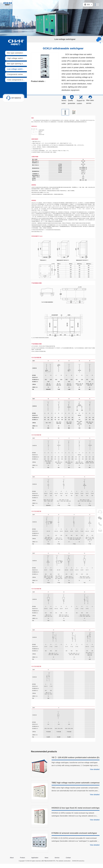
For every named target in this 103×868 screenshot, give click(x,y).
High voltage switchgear (17, 58)
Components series (15, 74)
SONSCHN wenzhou (78, 861)
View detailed (95, 769)
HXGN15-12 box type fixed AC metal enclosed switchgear (76, 808)
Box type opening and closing (19, 64)
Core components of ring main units (22, 80)
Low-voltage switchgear (17, 69)
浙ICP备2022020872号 (48, 861)
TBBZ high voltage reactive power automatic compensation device (76, 783)
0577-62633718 (16, 98)
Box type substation (15, 53)
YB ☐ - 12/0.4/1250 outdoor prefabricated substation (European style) (76, 757)
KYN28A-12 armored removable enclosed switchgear (74, 833)
